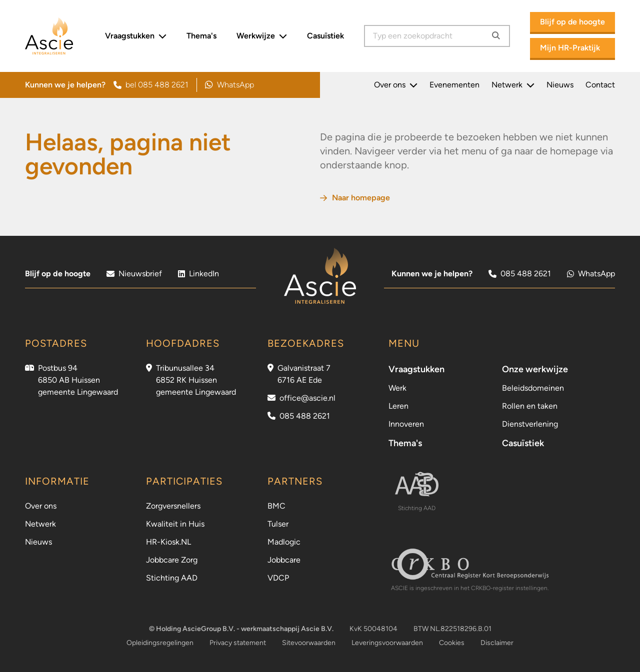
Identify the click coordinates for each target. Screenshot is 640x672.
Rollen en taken (530, 406)
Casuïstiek (325, 36)
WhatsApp (229, 85)
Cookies (452, 643)
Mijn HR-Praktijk (570, 48)
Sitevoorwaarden (309, 643)
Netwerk (513, 85)
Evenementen (454, 85)
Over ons (396, 85)
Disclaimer (497, 643)
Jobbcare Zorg (172, 560)
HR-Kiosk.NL (168, 542)
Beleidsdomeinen (533, 388)
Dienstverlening (530, 424)
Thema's (201, 36)
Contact (600, 85)
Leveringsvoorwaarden (387, 643)
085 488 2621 (520, 274)
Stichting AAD (172, 578)
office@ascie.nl (307, 398)
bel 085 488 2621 (151, 85)
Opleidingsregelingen (160, 643)
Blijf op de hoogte (572, 22)
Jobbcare (284, 560)
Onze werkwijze (535, 369)
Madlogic (284, 542)
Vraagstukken (136, 36)
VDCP (278, 578)
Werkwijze (262, 36)
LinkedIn (198, 274)
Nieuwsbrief (134, 274)
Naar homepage (355, 198)
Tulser (278, 524)
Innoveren (406, 424)
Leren (398, 406)
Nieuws (560, 85)
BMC (276, 506)
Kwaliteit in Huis (175, 524)
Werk (397, 388)
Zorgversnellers (173, 506)
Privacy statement (238, 643)
